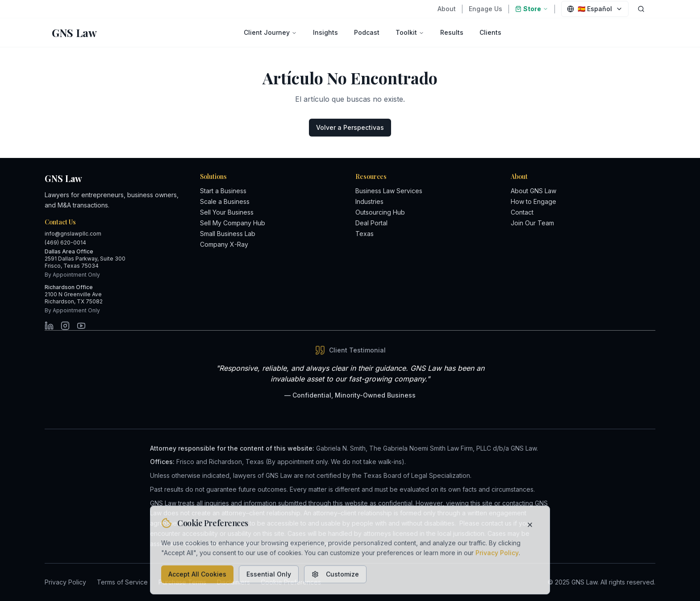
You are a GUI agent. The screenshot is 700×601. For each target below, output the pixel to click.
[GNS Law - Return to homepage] (74, 33)
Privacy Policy (497, 555)
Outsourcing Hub (380, 212)
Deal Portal (371, 223)
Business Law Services (389, 191)
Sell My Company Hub (233, 223)
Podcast (367, 32)
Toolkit (410, 32)
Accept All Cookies (197, 577)
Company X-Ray (224, 244)
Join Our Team (532, 223)
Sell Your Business (227, 212)
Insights (325, 32)
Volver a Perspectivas (350, 127)
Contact (522, 212)
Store (532, 9)
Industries (369, 201)
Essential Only (269, 577)
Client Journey (270, 32)
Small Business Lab (228, 234)
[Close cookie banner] (530, 527)
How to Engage (533, 201)
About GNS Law (533, 191)
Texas (365, 234)
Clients (490, 32)
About (447, 9)
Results (452, 32)
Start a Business (223, 191)
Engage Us (485, 9)
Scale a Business (225, 201)
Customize (335, 577)
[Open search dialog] (641, 9)
